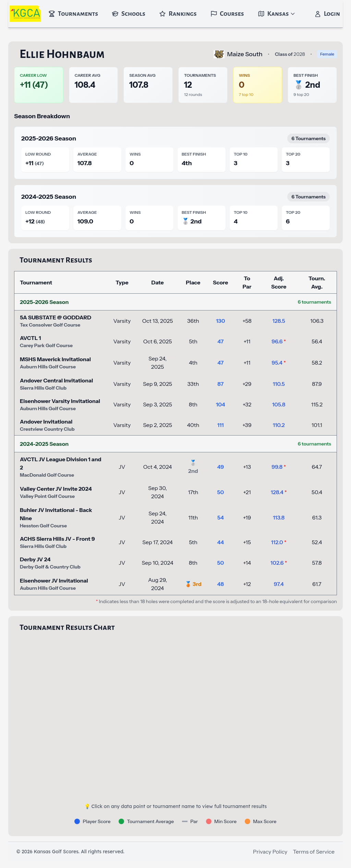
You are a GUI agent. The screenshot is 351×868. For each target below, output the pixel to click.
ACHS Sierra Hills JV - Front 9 (57, 539)
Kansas (277, 14)
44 (220, 542)
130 (220, 321)
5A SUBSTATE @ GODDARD (56, 317)
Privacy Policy (270, 852)
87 (220, 384)
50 (220, 492)
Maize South (238, 54)
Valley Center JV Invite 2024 (56, 489)
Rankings (178, 14)
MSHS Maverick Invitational (55, 359)
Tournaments (73, 14)
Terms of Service (314, 852)
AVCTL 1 (31, 338)
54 (221, 517)
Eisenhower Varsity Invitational (60, 401)
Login (327, 14)
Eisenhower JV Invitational (54, 580)
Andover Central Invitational (56, 380)
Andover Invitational (46, 421)
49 (220, 467)
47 (220, 341)
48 (221, 584)
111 (221, 425)
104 (221, 404)
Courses (227, 14)
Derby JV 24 (35, 559)
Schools (129, 14)
